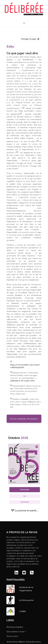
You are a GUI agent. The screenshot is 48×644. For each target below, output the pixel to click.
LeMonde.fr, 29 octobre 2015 (22, 381)
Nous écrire (12, 636)
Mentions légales (15, 627)
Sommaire (25, 490)
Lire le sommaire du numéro (24, 419)
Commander (25, 502)
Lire (25, 496)
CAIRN (22, 611)
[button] (24, 23)
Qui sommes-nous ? (16, 631)
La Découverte (26, 600)
